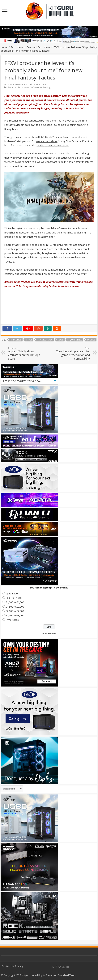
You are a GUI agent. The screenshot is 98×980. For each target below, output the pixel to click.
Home (4, 47)
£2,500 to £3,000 (15, 615)
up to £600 (12, 593)
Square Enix (75, 340)
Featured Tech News (38, 47)
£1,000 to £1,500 (15, 602)
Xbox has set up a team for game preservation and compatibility (70, 353)
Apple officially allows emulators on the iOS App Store (28, 353)
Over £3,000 (12, 620)
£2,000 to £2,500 (15, 611)
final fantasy (45, 340)
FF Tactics (16, 340)
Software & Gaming (40, 87)
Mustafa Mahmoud (17, 84)
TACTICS (91, 340)
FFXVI (29, 340)
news (60, 340)
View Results (49, 633)
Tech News (17, 47)
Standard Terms (67, 975)
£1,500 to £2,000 (15, 607)
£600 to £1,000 (14, 598)
